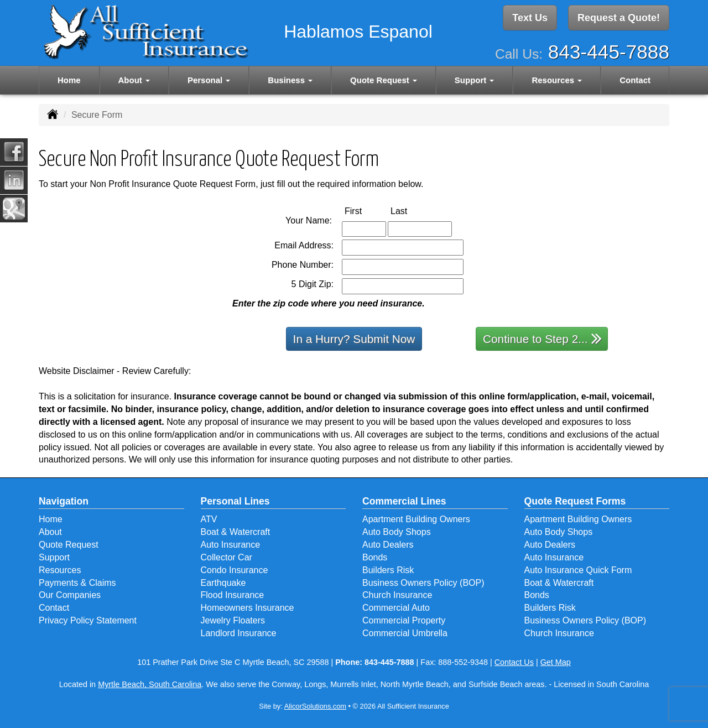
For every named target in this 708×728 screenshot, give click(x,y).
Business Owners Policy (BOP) (423, 583)
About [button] (134, 78)
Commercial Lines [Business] (404, 501)
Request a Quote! (619, 18)
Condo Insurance (235, 570)
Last (410, 210)
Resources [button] (557, 78)
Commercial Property (404, 620)
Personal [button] (209, 78)
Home (69, 78)
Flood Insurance (233, 595)
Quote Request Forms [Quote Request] (575, 501)
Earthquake (223, 583)
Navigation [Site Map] (64, 501)
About (50, 532)
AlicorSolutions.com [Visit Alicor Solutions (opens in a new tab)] (315, 706)
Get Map (556, 662)
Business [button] (290, 78)
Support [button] (475, 78)
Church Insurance (397, 595)
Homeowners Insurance (248, 608)
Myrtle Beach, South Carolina (150, 684)
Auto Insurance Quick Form (578, 570)
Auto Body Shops (397, 532)
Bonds (375, 557)
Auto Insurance (231, 545)
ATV (209, 519)
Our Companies (70, 595)
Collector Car (227, 557)
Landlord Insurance (239, 633)
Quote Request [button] (384, 78)
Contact (635, 78)
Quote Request (69, 545)
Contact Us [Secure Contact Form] (514, 662)
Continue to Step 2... (542, 338)
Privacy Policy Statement (88, 620)
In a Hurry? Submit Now (354, 339)
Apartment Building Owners (416, 519)
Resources (60, 570)
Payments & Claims (77, 583)
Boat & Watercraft (236, 532)
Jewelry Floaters (233, 620)
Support (54, 557)
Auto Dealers (388, 545)
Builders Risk (388, 570)
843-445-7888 (609, 50)
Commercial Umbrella (405, 633)
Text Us (530, 18)
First (365, 210)
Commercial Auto (396, 608)
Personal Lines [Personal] (235, 501)
